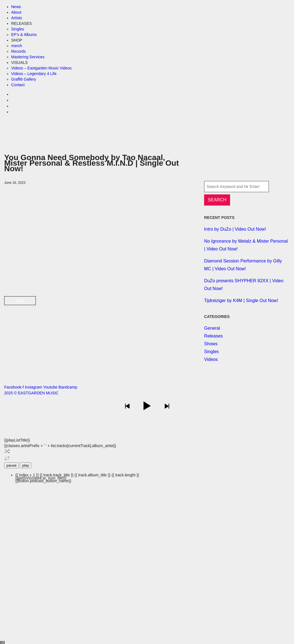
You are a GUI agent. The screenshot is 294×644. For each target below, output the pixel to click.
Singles (211, 352)
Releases (213, 336)
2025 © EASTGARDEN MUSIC (31, 393)
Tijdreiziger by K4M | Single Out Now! (241, 301)
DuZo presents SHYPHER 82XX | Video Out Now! (244, 285)
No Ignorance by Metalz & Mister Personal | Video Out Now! (246, 245)
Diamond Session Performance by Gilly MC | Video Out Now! (243, 265)
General (212, 328)
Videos (211, 359)
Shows (211, 344)
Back (20, 301)
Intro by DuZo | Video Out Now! (235, 229)
